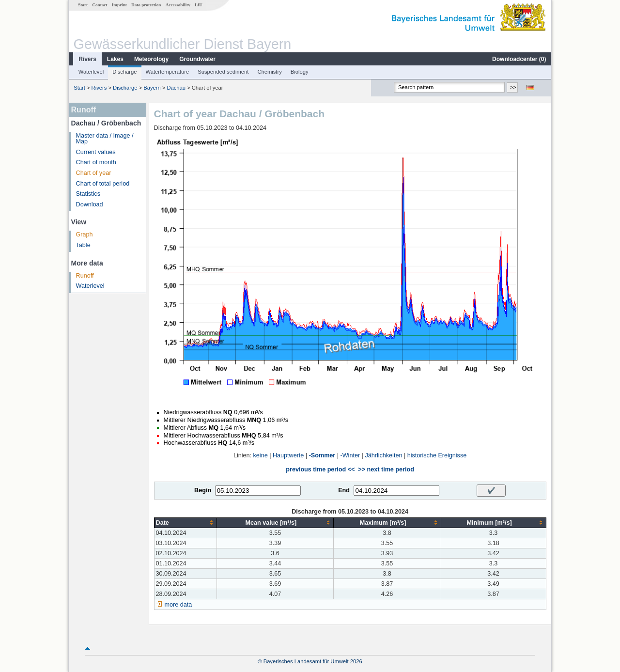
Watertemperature (168, 72)
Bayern (152, 88)
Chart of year (94, 173)
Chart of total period (103, 184)
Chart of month (96, 162)
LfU (199, 5)
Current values (96, 152)
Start (83, 5)
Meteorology (151, 59)
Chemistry (269, 72)
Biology (300, 72)
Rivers (87, 59)
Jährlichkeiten (383, 455)
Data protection (146, 5)
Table (83, 245)
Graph (85, 234)
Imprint (119, 5)
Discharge (124, 72)
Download (90, 204)
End (344, 490)
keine (261, 455)
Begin (203, 490)
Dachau (176, 88)
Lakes (115, 59)
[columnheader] (186, 523)
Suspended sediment (223, 72)
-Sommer (322, 455)
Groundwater (197, 59)
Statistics (88, 194)
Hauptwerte (288, 455)
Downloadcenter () (519, 59)
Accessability (178, 5)
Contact (100, 5)
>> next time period (386, 469)
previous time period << (320, 469)
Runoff (85, 276)
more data (178, 605)
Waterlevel (91, 72)
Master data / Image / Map (105, 139)
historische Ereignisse (437, 455)
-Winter (350, 455)
